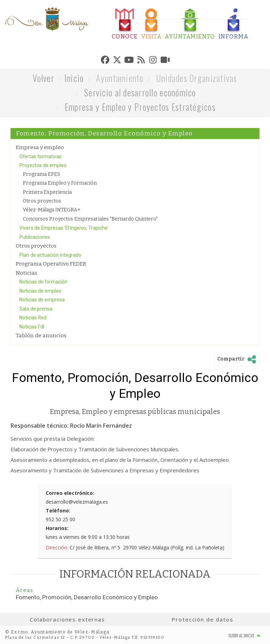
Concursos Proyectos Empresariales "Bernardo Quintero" (90, 219)
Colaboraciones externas (67, 619)
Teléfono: (58, 511)
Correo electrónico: (70, 493)
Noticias (27, 273)
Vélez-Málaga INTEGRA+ (52, 210)
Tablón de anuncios (41, 336)
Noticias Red (33, 318)
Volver (43, 78)
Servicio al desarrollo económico (140, 92)
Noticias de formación (43, 282)
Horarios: (57, 528)
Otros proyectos (42, 201)
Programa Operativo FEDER (51, 264)
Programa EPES (41, 174)
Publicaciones (35, 237)
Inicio (74, 78)
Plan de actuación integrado (50, 255)
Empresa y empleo (40, 147)
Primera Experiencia (47, 192)
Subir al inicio (245, 635)
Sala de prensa (36, 309)
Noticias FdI (32, 327)
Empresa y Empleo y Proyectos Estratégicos (140, 107)
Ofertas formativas (40, 157)
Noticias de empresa (42, 300)
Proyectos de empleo (43, 165)
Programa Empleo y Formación (60, 183)
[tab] (125, 24)
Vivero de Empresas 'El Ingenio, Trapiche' (64, 228)
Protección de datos (202, 619)
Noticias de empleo (40, 291)
